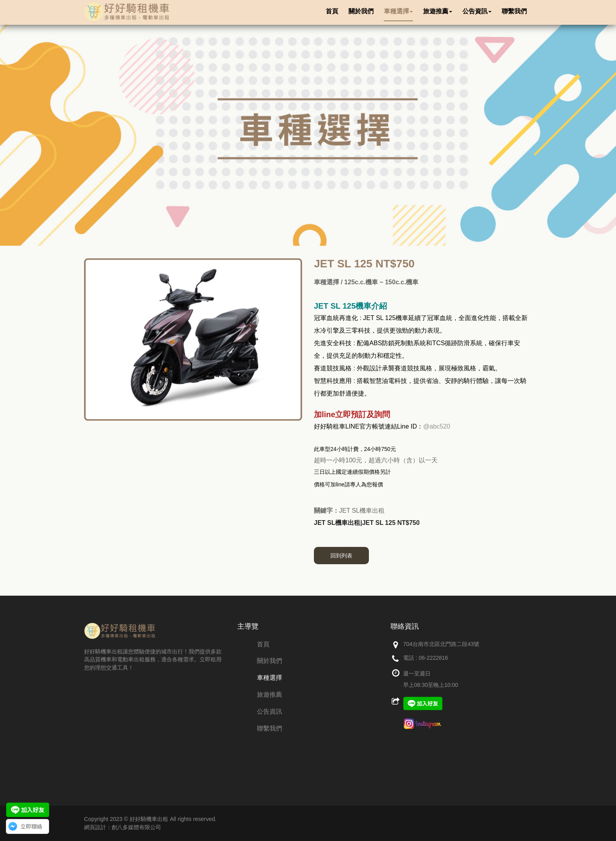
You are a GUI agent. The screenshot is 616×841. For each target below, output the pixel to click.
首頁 (263, 644)
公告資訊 (269, 711)
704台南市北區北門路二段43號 (441, 644)
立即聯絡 (31, 826)
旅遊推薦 (269, 695)
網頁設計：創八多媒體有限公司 (123, 827)
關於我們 (269, 661)
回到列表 (341, 556)
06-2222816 (434, 658)
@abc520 (437, 426)
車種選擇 (269, 678)
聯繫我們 (269, 728)
